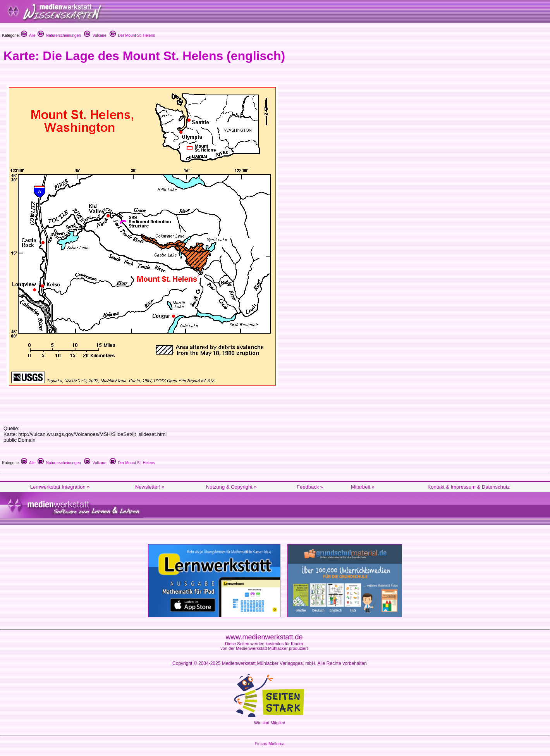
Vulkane (95, 35)
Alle (28, 35)
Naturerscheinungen (59, 35)
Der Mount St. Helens (132, 35)
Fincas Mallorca (269, 744)
